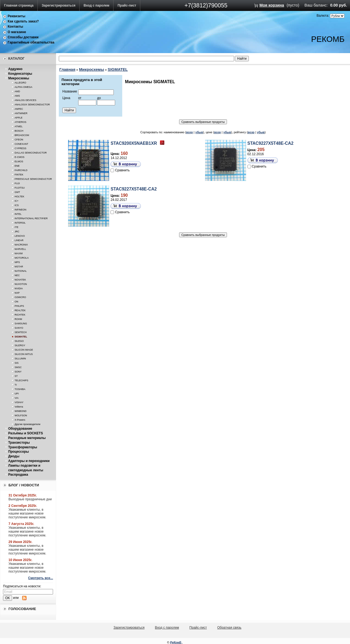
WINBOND (21, 411)
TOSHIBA (20, 389)
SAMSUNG (21, 324)
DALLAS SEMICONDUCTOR (30, 153)
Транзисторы (19, 443)
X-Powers (20, 420)
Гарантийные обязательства (31, 42)
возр (189, 132)
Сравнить (122, 170)
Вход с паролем (97, 5)
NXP (17, 293)
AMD (17, 91)
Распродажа (18, 475)
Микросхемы (19, 78)
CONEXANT (21, 144)
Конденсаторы (20, 74)
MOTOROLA (21, 258)
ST (16, 376)
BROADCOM (22, 135)
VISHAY (19, 402)
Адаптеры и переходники (29, 461)
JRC (17, 232)
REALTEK (20, 310)
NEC (17, 275)
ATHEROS (20, 122)
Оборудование (20, 429)
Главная (67, 70)
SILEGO (19, 341)
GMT (17, 192)
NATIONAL (21, 271)
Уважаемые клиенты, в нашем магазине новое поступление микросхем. (27, 513)
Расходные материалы (27, 438)
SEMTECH (21, 332)
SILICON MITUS (24, 354)
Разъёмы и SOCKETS (26, 433)
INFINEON (20, 210)
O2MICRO (20, 297)
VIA (17, 398)
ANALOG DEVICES (25, 100)
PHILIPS (19, 306)
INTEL (18, 214)
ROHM (18, 319)
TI (16, 385)
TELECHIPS (21, 380)
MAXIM (19, 253)
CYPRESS (20, 148)
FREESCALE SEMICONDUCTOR (33, 179)
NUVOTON (21, 284)
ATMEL (18, 126)
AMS (17, 96)
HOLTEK (19, 197)
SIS (17, 363)
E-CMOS (19, 157)
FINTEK (19, 175)
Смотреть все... (41, 578)
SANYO (19, 328)
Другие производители (27, 424)
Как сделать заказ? (23, 21)
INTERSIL (20, 223)
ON (16, 302)
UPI (17, 394)
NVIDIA (19, 288)
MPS (17, 262)
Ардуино (15, 69)
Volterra (19, 407)
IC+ (16, 201)
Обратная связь (229, 628)
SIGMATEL (21, 337)
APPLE (18, 118)
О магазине (17, 32)
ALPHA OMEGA (23, 87)
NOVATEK (20, 280)
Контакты (15, 27)
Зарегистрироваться (59, 5)
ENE (17, 166)
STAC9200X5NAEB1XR (134, 143)
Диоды (14, 456)
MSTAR (19, 267)
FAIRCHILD (21, 170)
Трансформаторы (23, 447)
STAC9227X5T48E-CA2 (271, 143)
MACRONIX (21, 245)
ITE (16, 227)
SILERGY (20, 345)
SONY (18, 372)
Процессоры (18, 452)
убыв (199, 132)
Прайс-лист (127, 5)
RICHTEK (20, 315)
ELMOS (19, 161)
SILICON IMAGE (24, 350)
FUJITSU (20, 188)
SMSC (18, 367)
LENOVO (20, 236)
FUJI (17, 183)
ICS (17, 205)
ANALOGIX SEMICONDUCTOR (32, 105)
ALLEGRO (20, 83)
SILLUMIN (20, 359)
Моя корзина (272, 5)
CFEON (19, 140)
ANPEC (19, 109)
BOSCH (19, 131)
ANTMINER (21, 113)
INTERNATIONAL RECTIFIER (31, 218)
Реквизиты (17, 16)
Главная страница (19, 5)
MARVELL (20, 249)
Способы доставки (23, 37)
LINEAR (19, 240)
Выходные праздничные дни (30, 499)
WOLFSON (21, 415)
